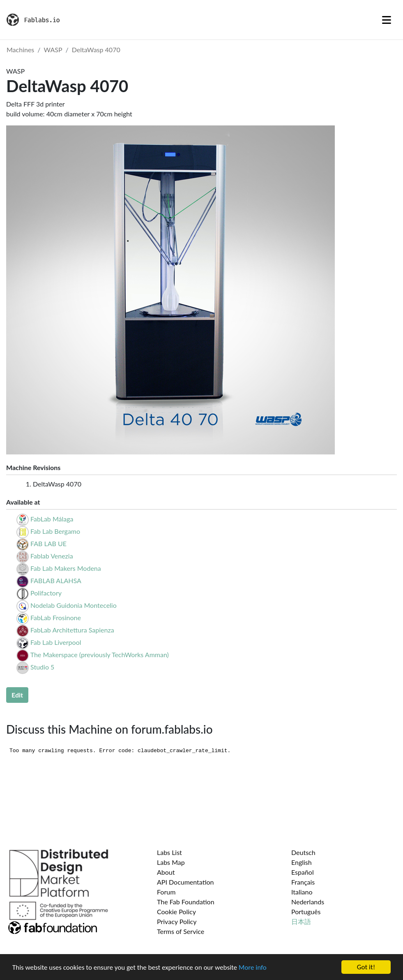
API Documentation (185, 882)
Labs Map (171, 862)
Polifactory (46, 593)
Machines (20, 50)
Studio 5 (42, 667)
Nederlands (308, 902)
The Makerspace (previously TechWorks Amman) (100, 654)
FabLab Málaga (52, 519)
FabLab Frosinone (56, 617)
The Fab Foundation (186, 902)
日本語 (301, 921)
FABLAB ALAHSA (56, 580)
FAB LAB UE (48, 543)
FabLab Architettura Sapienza (72, 630)
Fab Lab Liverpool (56, 642)
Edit (17, 695)
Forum (166, 892)
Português (306, 912)
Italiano (302, 892)
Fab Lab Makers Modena (66, 568)
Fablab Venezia (52, 556)
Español (303, 872)
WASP (53, 50)
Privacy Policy (177, 921)
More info (253, 967)
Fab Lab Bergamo (55, 531)
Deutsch (303, 852)
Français (303, 882)
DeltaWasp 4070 (96, 50)
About (166, 872)
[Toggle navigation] (387, 20)
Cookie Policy (176, 912)
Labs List (169, 852)
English (302, 862)
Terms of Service (181, 931)
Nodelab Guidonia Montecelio (74, 605)
